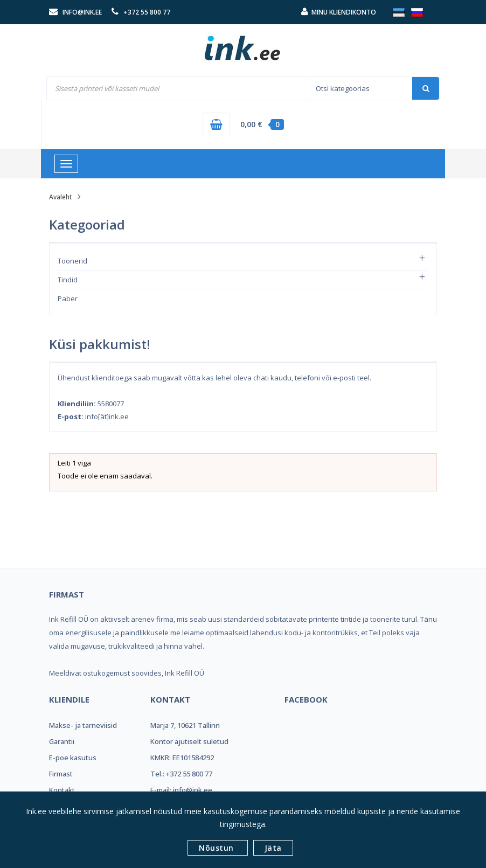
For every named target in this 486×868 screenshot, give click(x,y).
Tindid (68, 280)
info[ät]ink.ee (107, 416)
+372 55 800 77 (147, 12)
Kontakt (62, 790)
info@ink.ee (82, 12)
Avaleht (60, 197)
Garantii (62, 741)
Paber (68, 298)
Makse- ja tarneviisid (83, 725)
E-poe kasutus (73, 758)
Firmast (61, 774)
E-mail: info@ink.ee (181, 790)
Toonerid (72, 261)
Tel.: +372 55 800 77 (181, 774)
